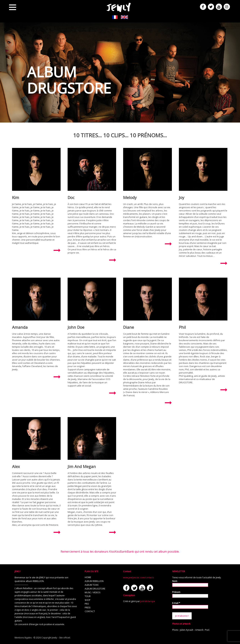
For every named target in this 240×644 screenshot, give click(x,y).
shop (88, 600)
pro (87, 604)
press (88, 608)
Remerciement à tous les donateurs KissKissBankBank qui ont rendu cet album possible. (120, 552)
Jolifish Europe (148, 601)
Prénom (176, 592)
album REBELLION (94, 581)
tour (88, 596)
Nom (175, 581)
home (88, 577)
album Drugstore (95, 589)
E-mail (176, 603)
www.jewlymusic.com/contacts (139, 578)
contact (90, 611)
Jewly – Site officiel (61, 638)
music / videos (92, 592)
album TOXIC (92, 585)
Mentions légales (23, 638)
